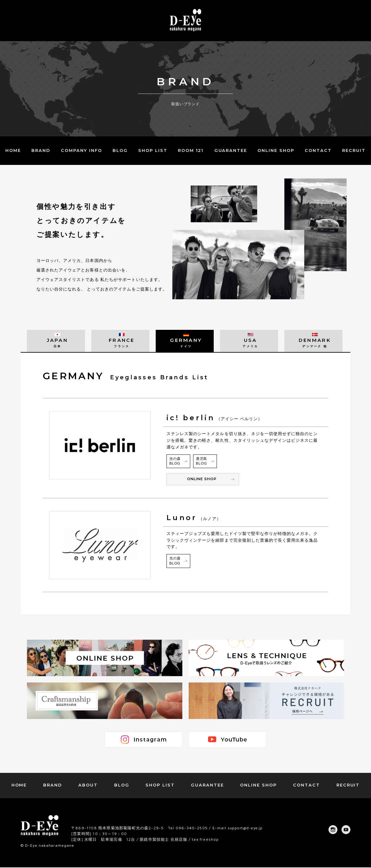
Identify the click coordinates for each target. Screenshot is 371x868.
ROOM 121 (191, 150)
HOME (13, 150)
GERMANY (185, 343)
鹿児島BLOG (202, 462)
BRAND (41, 150)
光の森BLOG (176, 462)
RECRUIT (354, 150)
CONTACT (318, 150)
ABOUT (88, 786)
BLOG (120, 150)
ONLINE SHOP (276, 150)
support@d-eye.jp (247, 829)
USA (249, 343)
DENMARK (313, 343)
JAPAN (56, 343)
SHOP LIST (153, 150)
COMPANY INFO (81, 150)
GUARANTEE (231, 150)
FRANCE (120, 343)
